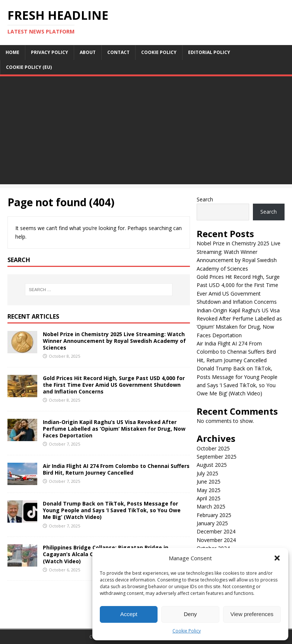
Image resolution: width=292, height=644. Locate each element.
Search (205, 199)
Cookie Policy (187, 631)
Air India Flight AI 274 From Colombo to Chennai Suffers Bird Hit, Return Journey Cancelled (116, 469)
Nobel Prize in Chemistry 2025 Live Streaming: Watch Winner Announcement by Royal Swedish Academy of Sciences (114, 341)
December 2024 (216, 531)
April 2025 (209, 498)
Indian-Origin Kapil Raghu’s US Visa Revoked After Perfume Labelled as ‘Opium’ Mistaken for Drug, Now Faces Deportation (114, 429)
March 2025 (211, 506)
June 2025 (209, 482)
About (88, 52)
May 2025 (209, 490)
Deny (190, 614)
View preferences (252, 614)
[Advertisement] (146, 132)
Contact (118, 52)
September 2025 (217, 457)
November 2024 (216, 540)
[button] (277, 558)
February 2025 (214, 515)
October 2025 (213, 448)
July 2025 (207, 473)
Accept (129, 614)
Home (12, 52)
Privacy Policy (50, 52)
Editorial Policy (209, 52)
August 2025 (212, 465)
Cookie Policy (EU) (29, 67)
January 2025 (212, 523)
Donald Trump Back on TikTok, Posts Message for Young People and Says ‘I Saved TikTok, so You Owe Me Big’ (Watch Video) (112, 510)
